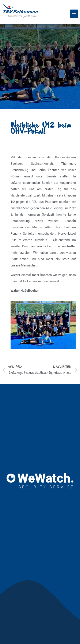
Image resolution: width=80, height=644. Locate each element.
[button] (74, 14)
